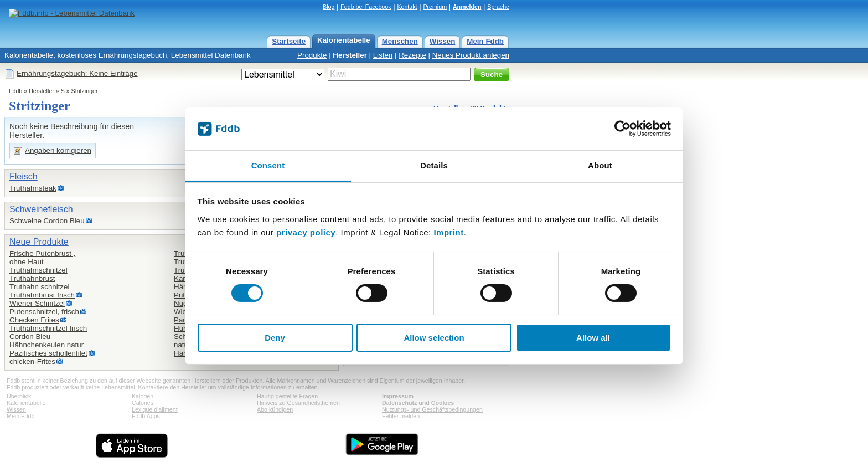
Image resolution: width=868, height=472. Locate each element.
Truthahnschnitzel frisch (48, 328)
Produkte (312, 55)
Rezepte (412, 55)
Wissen (443, 41)
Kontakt (407, 7)
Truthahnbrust (32, 278)
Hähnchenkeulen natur (46, 345)
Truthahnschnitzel (38, 270)
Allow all (593, 338)
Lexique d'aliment (155, 409)
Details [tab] (434, 165)
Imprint (448, 232)
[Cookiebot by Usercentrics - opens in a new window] (622, 129)
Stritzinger (85, 91)
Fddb (15, 91)
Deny (275, 338)
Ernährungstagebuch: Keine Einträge (77, 73)
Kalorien (143, 396)
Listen (383, 55)
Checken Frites (34, 320)
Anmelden (467, 7)
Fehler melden (401, 416)
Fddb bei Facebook (366, 7)
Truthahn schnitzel (39, 287)
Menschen (400, 41)
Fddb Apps (146, 416)
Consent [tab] (268, 165)
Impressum (398, 396)
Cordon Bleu (30, 337)
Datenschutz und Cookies (418, 403)
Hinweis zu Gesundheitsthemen (298, 403)
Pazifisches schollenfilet (48, 353)
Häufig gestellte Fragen (287, 396)
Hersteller (350, 55)
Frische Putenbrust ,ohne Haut (42, 258)
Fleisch (24, 176)
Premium (435, 7)
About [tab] (600, 165)
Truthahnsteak (33, 188)
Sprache (498, 7)
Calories (143, 403)
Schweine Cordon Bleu (47, 221)
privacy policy (306, 232)
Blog (329, 7)
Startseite (289, 41)
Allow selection (434, 338)
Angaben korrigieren (58, 150)
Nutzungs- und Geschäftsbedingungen (432, 409)
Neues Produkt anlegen (471, 55)
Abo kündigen (275, 409)
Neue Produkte (39, 242)
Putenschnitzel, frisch (44, 312)
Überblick (19, 396)
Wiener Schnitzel (37, 303)
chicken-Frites (32, 361)
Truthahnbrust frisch (42, 295)
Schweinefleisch (41, 209)
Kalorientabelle (344, 40)
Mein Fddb (485, 41)
